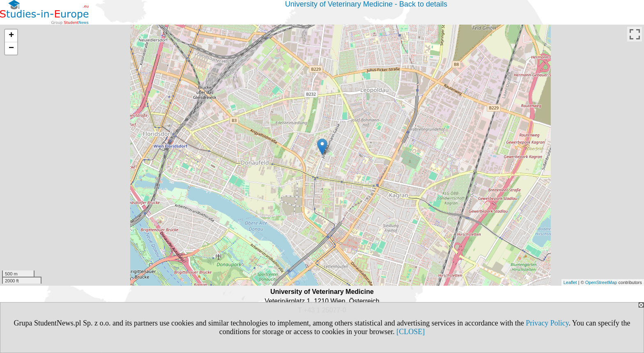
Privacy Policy (547, 323)
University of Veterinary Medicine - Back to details (366, 4)
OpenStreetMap (601, 282)
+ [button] (11, 36)
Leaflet (570, 282)
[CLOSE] (411, 332)
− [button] (11, 48)
